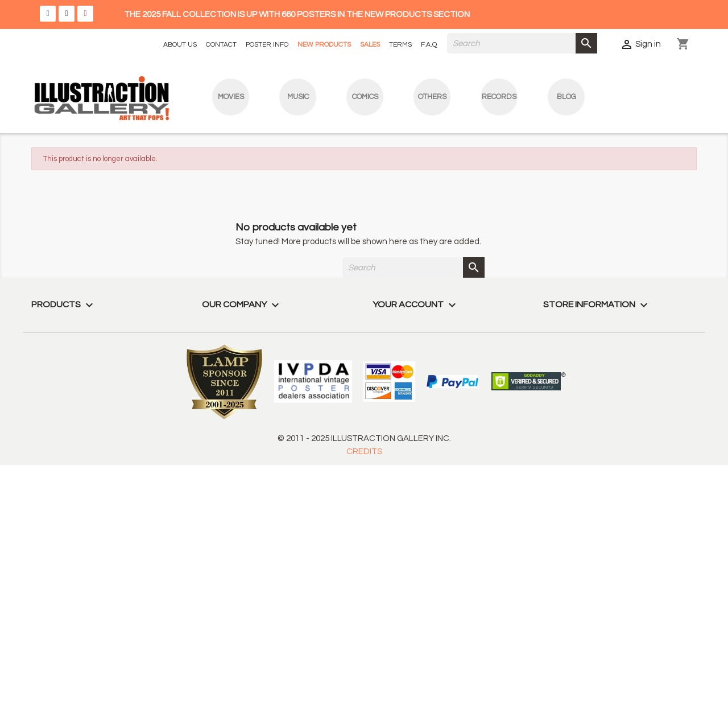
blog (566, 97)
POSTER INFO (267, 45)
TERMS (400, 45)
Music (298, 97)
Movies (231, 97)
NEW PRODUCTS (324, 45)
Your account (416, 304)
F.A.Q (429, 45)
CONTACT (221, 45)
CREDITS (364, 452)
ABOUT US (180, 45)
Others (432, 97)
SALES (370, 45)
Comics (365, 97)
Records (499, 97)
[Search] (522, 43)
